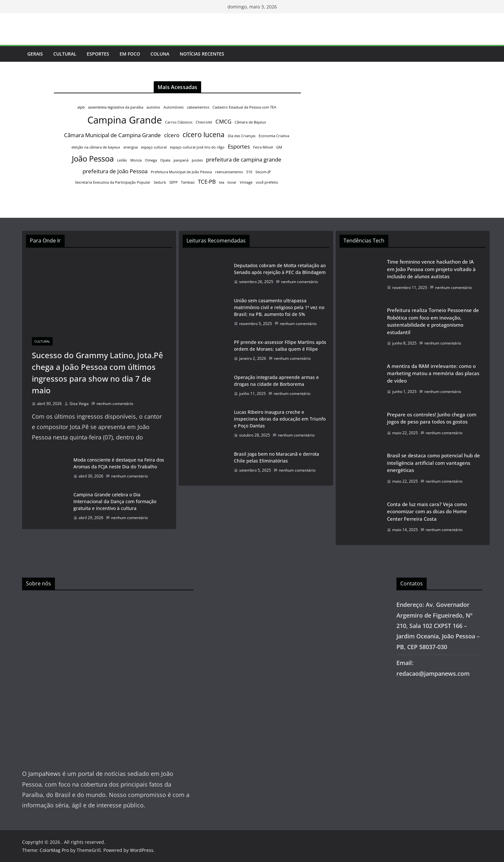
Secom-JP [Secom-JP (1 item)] (263, 172)
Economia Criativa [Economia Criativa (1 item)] (274, 136)
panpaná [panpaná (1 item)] (181, 160)
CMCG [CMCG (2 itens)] (223, 121)
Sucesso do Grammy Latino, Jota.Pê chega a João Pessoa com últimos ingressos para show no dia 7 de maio (97, 373)
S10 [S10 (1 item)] (249, 172)
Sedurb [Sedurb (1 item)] (160, 182)
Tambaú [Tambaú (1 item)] (188, 182)
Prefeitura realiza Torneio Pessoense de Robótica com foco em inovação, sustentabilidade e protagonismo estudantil (433, 321)
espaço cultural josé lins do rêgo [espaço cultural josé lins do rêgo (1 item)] (197, 147)
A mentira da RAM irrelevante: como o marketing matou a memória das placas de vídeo (433, 373)
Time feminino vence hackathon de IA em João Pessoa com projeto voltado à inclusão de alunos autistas (431, 269)
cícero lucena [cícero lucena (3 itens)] (204, 135)
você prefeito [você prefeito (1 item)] (267, 182)
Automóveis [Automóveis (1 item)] (174, 107)
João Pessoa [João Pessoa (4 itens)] (93, 158)
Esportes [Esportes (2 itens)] (239, 146)
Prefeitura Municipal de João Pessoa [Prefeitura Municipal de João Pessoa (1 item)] (181, 172)
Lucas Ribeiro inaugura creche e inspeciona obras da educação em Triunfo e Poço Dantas (280, 419)
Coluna (160, 54)
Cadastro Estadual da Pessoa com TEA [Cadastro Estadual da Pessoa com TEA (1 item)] (244, 107)
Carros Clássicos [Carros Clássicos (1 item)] (179, 122)
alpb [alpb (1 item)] (81, 107)
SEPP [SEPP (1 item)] (174, 182)
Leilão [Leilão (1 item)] (122, 160)
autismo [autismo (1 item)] (153, 107)
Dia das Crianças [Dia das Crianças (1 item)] (242, 136)
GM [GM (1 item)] (279, 147)
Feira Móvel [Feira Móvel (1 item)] (263, 147)
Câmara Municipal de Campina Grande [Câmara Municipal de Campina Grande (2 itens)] (112, 135)
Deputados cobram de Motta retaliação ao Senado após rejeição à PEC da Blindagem (280, 269)
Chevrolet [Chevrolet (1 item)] (204, 122)
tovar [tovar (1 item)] (232, 182)
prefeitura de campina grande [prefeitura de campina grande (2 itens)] (244, 159)
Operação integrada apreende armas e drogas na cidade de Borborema (276, 381)
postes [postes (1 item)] (197, 160)
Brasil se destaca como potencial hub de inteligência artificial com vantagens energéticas (433, 463)
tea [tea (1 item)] (222, 182)
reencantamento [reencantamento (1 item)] (229, 172)
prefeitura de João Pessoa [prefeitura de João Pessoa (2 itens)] (115, 171)
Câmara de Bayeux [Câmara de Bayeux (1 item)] (250, 122)
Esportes (98, 54)
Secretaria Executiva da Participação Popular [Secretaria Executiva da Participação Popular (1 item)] (113, 182)
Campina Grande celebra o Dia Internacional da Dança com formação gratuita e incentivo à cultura (115, 501)
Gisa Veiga (79, 404)
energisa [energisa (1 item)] (131, 147)
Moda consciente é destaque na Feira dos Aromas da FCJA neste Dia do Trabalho (119, 463)
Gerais (35, 54)
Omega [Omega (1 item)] (151, 160)
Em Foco (130, 54)
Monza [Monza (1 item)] (136, 160)
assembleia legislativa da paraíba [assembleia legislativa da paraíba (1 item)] (116, 107)
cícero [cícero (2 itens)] (172, 135)
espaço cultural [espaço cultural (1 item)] (154, 147)
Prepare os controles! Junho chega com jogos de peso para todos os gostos (432, 418)
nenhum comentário (112, 404)
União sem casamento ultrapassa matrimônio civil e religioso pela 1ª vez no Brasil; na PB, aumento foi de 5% (279, 307)
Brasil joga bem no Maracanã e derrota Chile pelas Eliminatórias (277, 457)
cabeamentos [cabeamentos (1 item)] (198, 107)
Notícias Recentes (202, 54)
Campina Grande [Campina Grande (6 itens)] (125, 120)
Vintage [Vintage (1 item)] (246, 182)
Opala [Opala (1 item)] (165, 160)
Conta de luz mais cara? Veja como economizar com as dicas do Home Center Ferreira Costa (427, 511)
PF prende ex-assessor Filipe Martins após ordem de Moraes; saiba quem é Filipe (280, 346)
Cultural (65, 54)
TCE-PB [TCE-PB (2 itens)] (207, 182)
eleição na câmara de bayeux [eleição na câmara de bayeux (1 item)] (96, 147)
